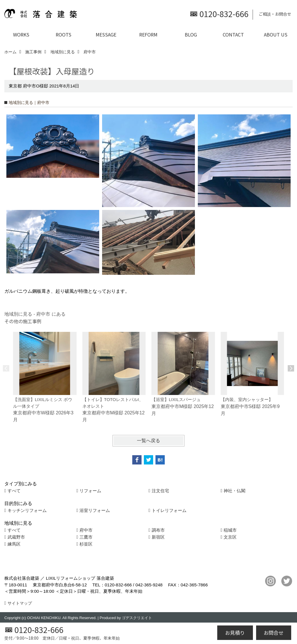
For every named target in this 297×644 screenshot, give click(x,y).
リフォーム (90, 491)
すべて (14, 491)
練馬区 (14, 544)
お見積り (235, 633)
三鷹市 (86, 537)
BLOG (191, 34)
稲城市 (230, 530)
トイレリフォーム (169, 510)
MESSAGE (106, 34)
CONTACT (233, 34)
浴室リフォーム (95, 510)
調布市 (158, 530)
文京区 (230, 537)
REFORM (148, 34)
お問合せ (274, 633)
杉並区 (86, 544)
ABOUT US (276, 34)
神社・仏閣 (234, 491)
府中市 (86, 530)
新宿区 (158, 537)
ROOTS (64, 34)
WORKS (21, 34)
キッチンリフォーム (27, 510)
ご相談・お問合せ (275, 14)
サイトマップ (20, 603)
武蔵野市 (16, 537)
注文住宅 (160, 491)
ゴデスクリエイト (137, 618)
